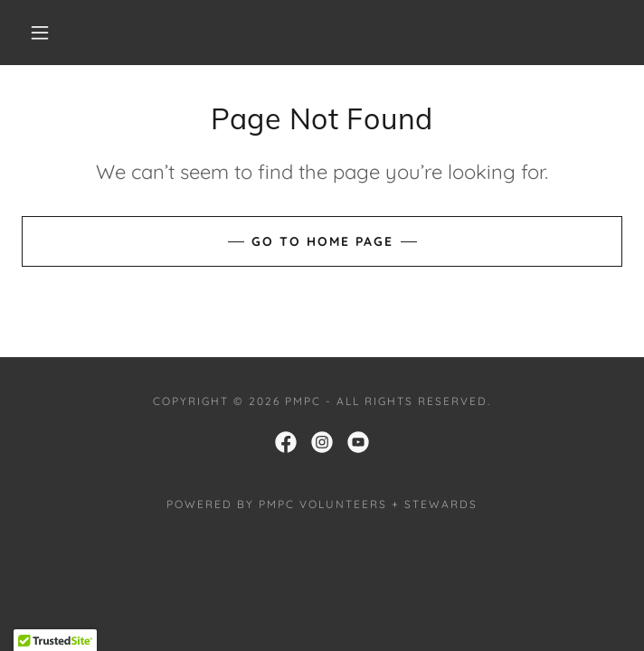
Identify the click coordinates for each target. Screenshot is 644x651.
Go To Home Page (322, 241)
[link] (286, 442)
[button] (52, 33)
